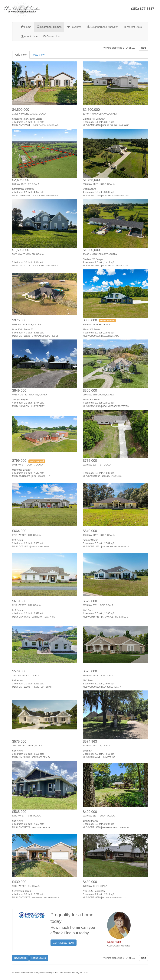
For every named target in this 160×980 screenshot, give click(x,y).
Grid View (21, 55)
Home (26, 27)
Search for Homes (49, 27)
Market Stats (132, 27)
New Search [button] (20, 958)
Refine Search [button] (39, 958)
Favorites (74, 27)
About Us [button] (29, 36)
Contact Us (51, 36)
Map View (39, 55)
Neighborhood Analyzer (102, 27)
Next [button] (144, 48)
